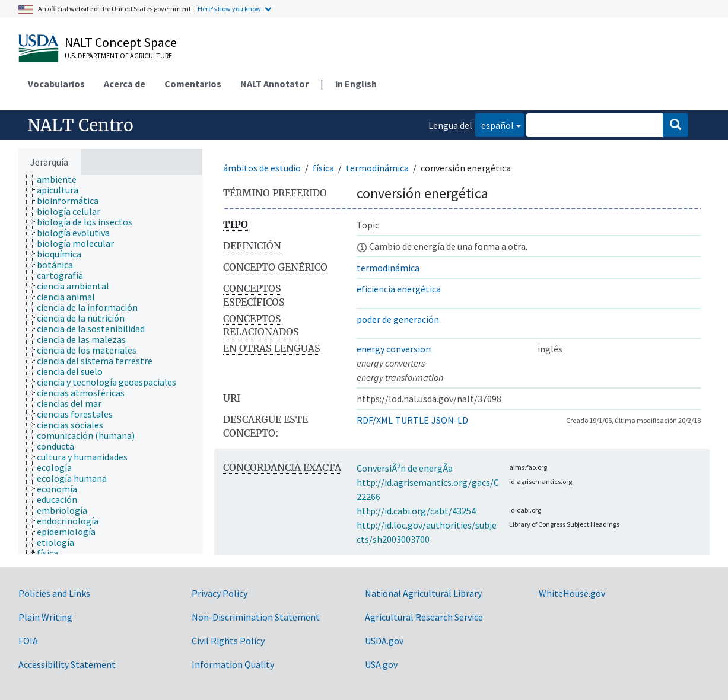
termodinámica (377, 168)
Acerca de (125, 84)
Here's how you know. (230, 9)
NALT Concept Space (121, 42)
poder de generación (398, 319)
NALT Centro (80, 125)
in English (356, 84)
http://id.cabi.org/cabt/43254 (416, 511)
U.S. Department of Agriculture (118, 55)
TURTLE (412, 420)
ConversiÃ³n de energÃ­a (405, 468)
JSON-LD (450, 420)
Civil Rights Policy (228, 641)
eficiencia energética (399, 289)
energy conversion (394, 349)
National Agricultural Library (423, 593)
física (323, 168)
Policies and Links (54, 593)
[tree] (110, 365)
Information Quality (233, 664)
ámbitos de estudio (262, 168)
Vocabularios (56, 84)
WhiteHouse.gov (572, 593)
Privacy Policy (220, 593)
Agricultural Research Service (424, 617)
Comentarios (193, 84)
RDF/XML (375, 420)
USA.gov (381, 664)
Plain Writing (45, 617)
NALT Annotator (274, 84)
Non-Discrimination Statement (256, 617)
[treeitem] (62, 179)
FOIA (28, 641)
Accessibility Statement (67, 664)
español (495, 124)
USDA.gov (384, 641)
